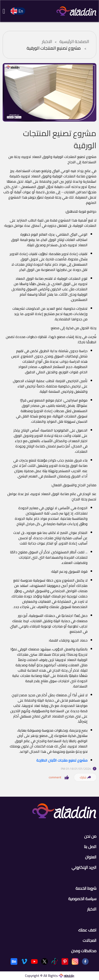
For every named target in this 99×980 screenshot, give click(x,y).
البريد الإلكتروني (84, 867)
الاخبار (47, 41)
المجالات (89, 940)
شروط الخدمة (86, 888)
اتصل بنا (90, 847)
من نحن (90, 836)
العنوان (91, 857)
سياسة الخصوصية (82, 899)
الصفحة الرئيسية (74, 41)
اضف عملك (87, 930)
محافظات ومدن (84, 951)
